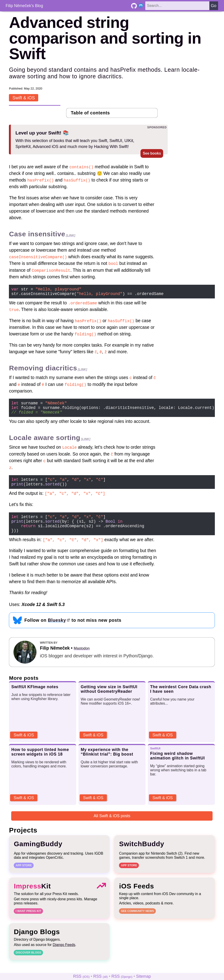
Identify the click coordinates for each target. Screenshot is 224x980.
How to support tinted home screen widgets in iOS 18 (40, 760)
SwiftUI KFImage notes (35, 695)
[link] (71, 235)
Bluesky (57, 629)
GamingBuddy (38, 852)
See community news (137, 919)
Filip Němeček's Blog (24, 6)
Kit (32, 894)
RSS (81, 976)
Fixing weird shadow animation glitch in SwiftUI (177, 764)
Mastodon (82, 657)
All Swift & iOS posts (112, 824)
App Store (24, 874)
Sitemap (144, 976)
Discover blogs (28, 961)
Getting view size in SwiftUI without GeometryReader (109, 698)
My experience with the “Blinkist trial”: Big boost (107, 760)
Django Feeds (64, 953)
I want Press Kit (28, 919)
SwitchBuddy (142, 852)
